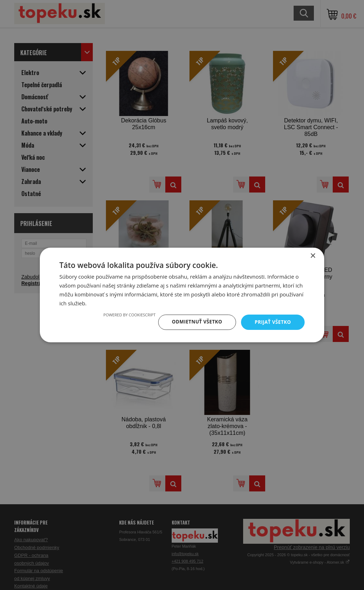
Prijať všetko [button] (272, 322)
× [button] (313, 256)
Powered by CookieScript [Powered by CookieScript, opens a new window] (126, 314)
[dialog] (182, 295)
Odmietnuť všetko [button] (194, 322)
